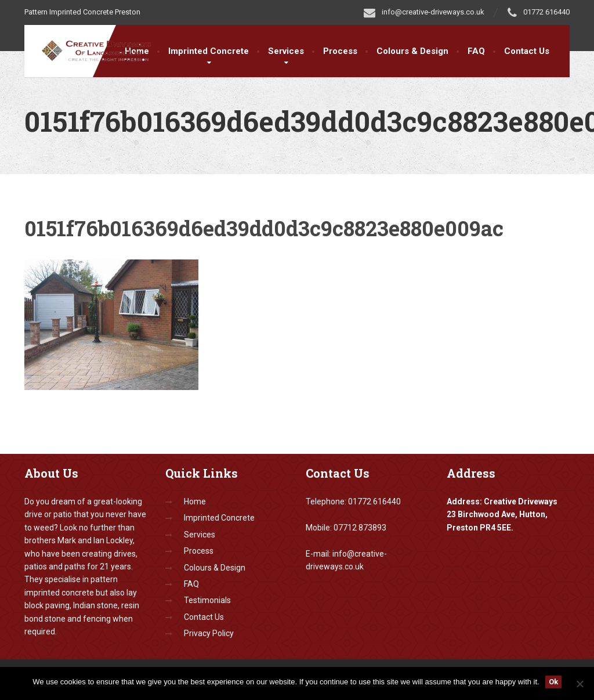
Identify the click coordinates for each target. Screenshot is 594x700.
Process (340, 51)
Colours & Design (412, 51)
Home (195, 501)
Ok (553, 682)
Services (286, 51)
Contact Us (527, 51)
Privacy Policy (209, 633)
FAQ (476, 51)
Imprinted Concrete (209, 51)
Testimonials (207, 600)
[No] (579, 684)
